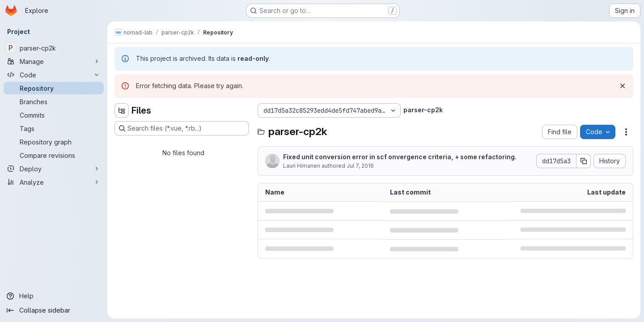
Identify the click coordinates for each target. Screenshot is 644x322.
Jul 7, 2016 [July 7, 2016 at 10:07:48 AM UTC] (360, 166)
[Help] (54, 296)
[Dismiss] (623, 86)
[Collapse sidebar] (54, 310)
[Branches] (54, 102)
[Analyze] (54, 182)
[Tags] (54, 128)
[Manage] (54, 61)
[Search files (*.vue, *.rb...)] (182, 128)
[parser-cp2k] (54, 48)
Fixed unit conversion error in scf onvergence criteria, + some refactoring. (400, 157)
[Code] (54, 75)
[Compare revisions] (54, 155)
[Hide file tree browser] (122, 110)
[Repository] (54, 88)
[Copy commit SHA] (584, 161)
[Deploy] (54, 169)
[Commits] (54, 115)
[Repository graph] (54, 142)
